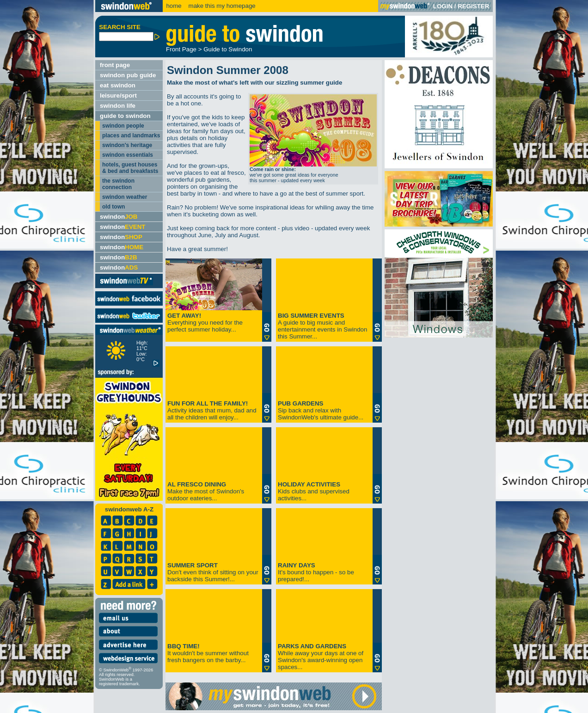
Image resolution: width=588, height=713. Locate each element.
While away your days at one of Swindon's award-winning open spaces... (321, 657)
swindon (119, 217)
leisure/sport (118, 95)
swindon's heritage (127, 145)
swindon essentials (128, 155)
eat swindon (118, 85)
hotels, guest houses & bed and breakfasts (130, 168)
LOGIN (443, 6)
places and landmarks (131, 135)
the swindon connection (118, 184)
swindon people (123, 126)
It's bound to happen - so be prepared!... (316, 572)
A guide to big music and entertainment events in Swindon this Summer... (322, 326)
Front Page (181, 49)
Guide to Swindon (228, 49)
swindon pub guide (128, 75)
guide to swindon (125, 116)
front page (115, 65)
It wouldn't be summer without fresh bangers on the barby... (208, 653)
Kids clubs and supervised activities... (314, 491)
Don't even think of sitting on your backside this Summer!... (213, 572)
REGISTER (473, 6)
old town (113, 207)
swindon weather (125, 197)
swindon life (118, 106)
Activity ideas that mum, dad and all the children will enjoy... (212, 410)
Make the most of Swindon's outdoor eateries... (206, 491)
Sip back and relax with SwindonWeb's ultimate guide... (321, 410)
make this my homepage (221, 6)
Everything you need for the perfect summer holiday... (205, 323)
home (174, 6)
